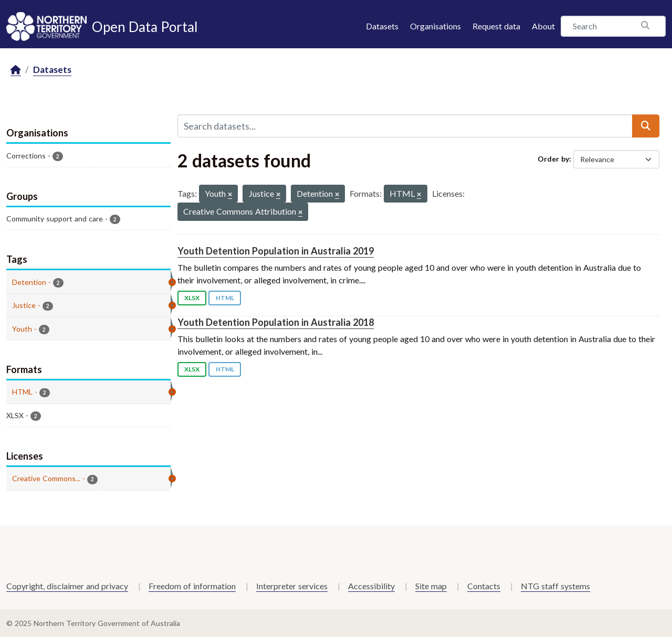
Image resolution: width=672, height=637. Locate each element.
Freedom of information (192, 586)
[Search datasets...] (405, 126)
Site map (431, 586)
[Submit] (646, 126)
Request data (496, 26)
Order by (553, 159)
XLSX (192, 298)
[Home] (16, 70)
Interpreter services (292, 586)
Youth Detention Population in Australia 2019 (276, 251)
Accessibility (371, 586)
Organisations (435, 26)
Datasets (382, 26)
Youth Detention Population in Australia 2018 (276, 322)
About (543, 26)
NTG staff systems (555, 586)
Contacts (484, 586)
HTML (225, 298)
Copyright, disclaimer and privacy (67, 586)
